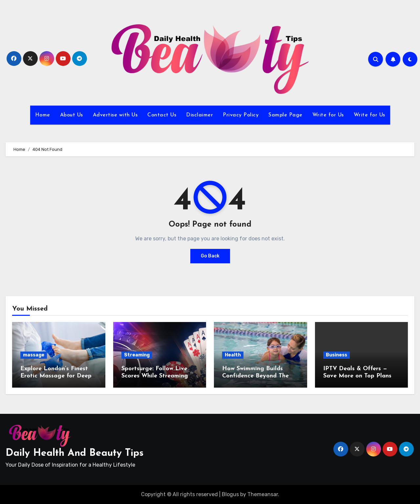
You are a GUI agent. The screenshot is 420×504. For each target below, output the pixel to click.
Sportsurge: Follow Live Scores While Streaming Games (155, 376)
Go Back (210, 256)
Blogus (230, 494)
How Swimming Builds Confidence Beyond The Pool (255, 376)
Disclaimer (199, 115)
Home (43, 115)
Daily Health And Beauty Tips (75, 453)
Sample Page (285, 115)
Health (233, 355)
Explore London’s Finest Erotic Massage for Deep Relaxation (56, 376)
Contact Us (162, 115)
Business (336, 355)
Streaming (137, 355)
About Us (72, 115)
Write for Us (328, 115)
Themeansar (263, 494)
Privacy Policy (241, 115)
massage (34, 355)
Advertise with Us (115, 115)
